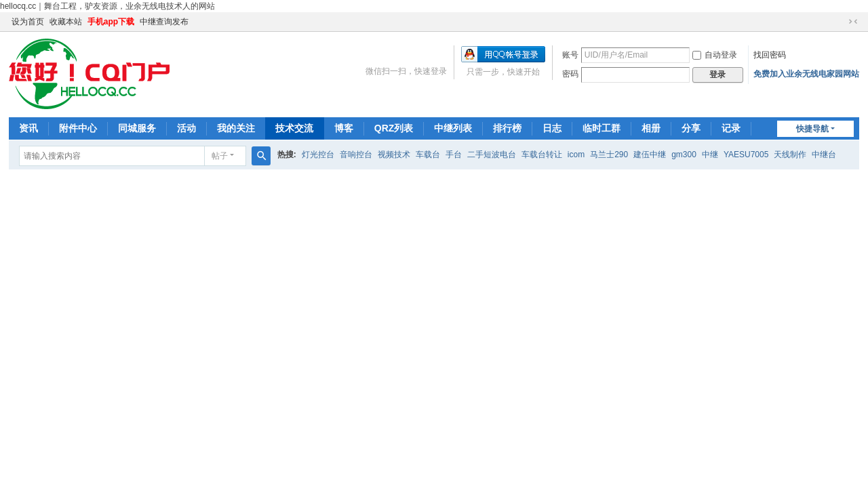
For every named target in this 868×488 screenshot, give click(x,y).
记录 (731, 128)
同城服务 (137, 128)
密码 (570, 74)
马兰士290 (609, 155)
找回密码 (770, 55)
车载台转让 (542, 155)
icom (576, 155)
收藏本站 (66, 22)
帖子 (220, 156)
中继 (710, 155)
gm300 (684, 155)
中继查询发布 (164, 22)
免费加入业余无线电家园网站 (806, 74)
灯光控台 (318, 155)
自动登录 (715, 55)
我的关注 (236, 128)
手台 (454, 155)
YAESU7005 (746, 155)
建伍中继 (650, 155)
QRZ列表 (394, 128)
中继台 (824, 155)
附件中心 (78, 128)
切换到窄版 (853, 22)
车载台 (428, 155)
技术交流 (294, 128)
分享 (691, 128)
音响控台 (356, 155)
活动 (186, 128)
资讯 (28, 128)
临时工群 (601, 128)
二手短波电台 (492, 155)
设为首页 (28, 22)
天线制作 (790, 155)
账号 (570, 55)
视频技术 (394, 155)
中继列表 (453, 128)
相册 (651, 128)
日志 (552, 128)
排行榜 (507, 128)
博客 (344, 128)
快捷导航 (812, 129)
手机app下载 (111, 22)
